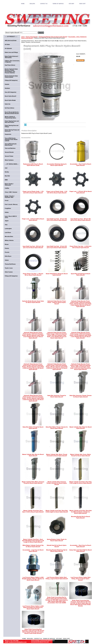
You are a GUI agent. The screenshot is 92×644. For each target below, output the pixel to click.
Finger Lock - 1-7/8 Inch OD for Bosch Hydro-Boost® (81, 192)
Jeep (6, 225)
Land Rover (8, 233)
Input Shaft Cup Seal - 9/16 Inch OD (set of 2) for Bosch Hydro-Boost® (33, 247)
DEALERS (32, 4)
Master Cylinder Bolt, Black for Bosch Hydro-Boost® (81, 428)
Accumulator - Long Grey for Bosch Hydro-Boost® (33, 551)
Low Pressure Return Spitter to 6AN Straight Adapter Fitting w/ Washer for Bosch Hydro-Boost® (33, 579)
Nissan (7, 244)
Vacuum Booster (9, 152)
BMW (6, 180)
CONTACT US (44, 4)
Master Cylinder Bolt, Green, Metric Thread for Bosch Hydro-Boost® (80, 455)
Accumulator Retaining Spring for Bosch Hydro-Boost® (57, 165)
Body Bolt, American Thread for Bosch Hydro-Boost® (57, 396)
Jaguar (7, 221)
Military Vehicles (9, 240)
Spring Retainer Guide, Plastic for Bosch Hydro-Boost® (57, 540)
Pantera (7, 248)
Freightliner (8, 208)
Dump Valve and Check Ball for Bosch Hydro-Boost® (81, 551)
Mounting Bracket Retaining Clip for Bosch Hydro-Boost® (57, 551)
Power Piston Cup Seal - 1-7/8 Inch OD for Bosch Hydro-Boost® (33, 274)
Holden (7, 212)
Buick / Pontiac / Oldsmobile (9, 184)
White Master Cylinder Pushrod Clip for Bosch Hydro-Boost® (33, 546)
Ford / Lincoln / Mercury (11, 204)
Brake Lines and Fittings (11, 52)
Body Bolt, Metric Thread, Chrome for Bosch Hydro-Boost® (57, 428)
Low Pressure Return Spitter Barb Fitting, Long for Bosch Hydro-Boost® (57, 578)
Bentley (7, 172)
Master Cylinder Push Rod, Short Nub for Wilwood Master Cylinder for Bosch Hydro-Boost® (81, 512)
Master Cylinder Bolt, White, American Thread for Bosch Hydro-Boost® (33, 482)
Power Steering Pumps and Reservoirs (12, 131)
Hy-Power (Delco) (9, 108)
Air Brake (7, 45)
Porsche (7, 252)
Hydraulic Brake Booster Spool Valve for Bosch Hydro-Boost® (33, 302)
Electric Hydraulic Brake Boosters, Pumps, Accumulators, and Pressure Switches (11, 71)
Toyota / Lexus (9, 268)
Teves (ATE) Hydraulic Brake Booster (11, 145)
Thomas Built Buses (10, 264)
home (23, 4)
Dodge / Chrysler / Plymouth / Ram (10, 197)
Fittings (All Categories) (11, 80)
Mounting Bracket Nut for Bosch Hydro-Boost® (81, 517)
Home (23, 37)
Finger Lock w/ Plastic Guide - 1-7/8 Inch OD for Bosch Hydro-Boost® (33, 192)
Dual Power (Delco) (10, 65)
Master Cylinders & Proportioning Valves (10, 117)
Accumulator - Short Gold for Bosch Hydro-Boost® (81, 165)
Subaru (7, 260)
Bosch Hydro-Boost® (32, 37)
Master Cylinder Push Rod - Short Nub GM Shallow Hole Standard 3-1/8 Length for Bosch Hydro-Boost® (33, 541)
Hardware (7, 88)
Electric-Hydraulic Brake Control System (11, 77)
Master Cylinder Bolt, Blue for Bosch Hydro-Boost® (33, 455)
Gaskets (7, 84)
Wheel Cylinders (9, 160)
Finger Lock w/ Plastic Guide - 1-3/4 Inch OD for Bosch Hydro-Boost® (57, 192)
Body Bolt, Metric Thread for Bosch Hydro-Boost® (33, 428)
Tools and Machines (10, 148)
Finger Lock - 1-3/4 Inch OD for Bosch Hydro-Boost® (33, 220)
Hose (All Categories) (10, 92)
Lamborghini (8, 229)
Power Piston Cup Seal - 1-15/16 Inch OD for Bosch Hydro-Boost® (81, 247)
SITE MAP (71, 4)
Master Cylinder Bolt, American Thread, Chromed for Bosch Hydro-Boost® (57, 483)
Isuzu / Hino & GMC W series (11, 217)
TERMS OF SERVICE (58, 4)
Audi (6, 168)
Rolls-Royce (8, 256)
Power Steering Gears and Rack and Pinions (12, 122)
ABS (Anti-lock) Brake (11, 41)
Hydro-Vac (8, 104)
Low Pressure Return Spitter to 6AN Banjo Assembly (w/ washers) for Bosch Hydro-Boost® (33, 607)
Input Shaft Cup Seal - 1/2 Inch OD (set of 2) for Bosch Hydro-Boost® (57, 247)
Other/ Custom (9, 272)
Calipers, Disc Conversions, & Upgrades (12, 61)
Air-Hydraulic (8, 48)
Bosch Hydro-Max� (10, 100)
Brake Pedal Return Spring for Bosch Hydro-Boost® (57, 274)
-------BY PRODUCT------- (11, 37)
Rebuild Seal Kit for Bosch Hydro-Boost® (57, 546)
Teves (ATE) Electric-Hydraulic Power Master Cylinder (11, 139)
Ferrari (7, 201)
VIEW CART (82, 4)
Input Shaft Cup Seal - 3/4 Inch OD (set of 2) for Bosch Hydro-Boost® (57, 220)
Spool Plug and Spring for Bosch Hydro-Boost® (81, 274)
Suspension (8, 134)
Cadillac (7, 188)
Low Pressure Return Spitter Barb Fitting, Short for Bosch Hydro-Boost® (81, 579)
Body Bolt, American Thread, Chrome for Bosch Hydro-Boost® (80, 396)
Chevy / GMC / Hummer (11, 192)
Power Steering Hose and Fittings (12, 126)
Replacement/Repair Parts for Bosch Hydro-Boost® (53, 37)
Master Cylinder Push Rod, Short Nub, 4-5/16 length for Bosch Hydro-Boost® (57, 511)
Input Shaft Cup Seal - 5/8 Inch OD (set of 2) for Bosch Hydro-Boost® (81, 220)
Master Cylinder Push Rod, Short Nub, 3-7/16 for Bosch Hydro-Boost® (33, 511)
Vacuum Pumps (9, 156)
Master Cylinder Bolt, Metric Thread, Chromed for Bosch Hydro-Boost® (57, 455)
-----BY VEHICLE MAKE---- (12, 164)
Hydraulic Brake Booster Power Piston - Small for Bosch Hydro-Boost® (57, 302)
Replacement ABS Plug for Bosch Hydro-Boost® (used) (33, 165)
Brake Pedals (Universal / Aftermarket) (12, 57)
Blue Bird (7, 176)
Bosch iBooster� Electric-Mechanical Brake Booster (12, 113)
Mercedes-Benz (9, 236)
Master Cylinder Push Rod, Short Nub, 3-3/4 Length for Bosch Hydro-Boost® (80, 482)
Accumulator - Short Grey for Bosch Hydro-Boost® (81, 546)
